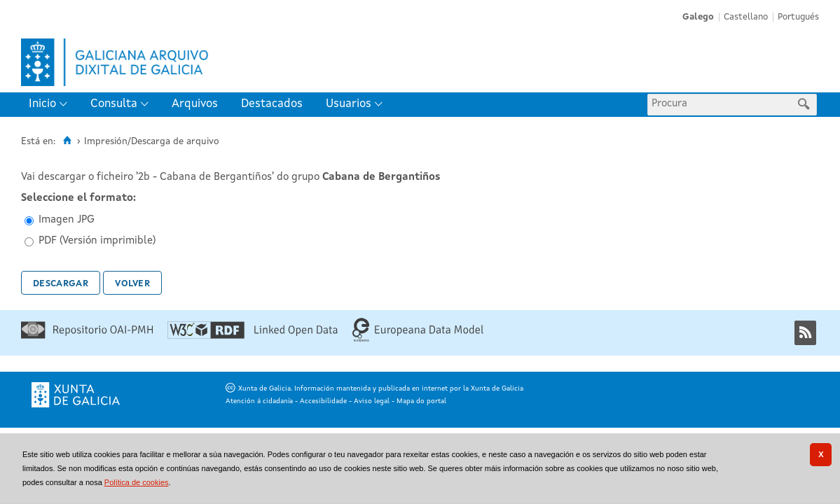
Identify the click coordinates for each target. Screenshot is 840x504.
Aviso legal (372, 401)
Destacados (272, 104)
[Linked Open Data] (253, 336)
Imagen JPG (67, 220)
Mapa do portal (421, 401)
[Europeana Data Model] (418, 340)
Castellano (746, 17)
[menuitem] (51, 105)
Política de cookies (137, 482)
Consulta (114, 104)
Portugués (798, 17)
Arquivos (195, 104)
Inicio (42, 104)
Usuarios (349, 104)
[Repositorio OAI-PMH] (87, 336)
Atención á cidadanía (259, 401)
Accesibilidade (323, 401)
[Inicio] (67, 141)
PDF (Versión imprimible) (97, 241)
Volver (132, 283)
